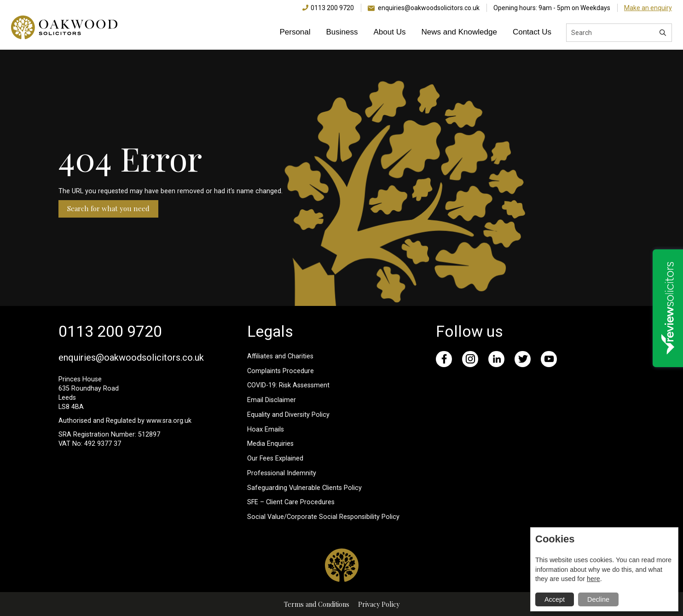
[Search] (663, 33)
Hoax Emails (266, 429)
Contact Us (532, 32)
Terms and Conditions (317, 604)
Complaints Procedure (281, 371)
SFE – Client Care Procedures (291, 502)
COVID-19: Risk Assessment (288, 385)
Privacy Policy (379, 604)
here (593, 579)
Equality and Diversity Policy (288, 415)
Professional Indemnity (282, 473)
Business (342, 32)
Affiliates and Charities (280, 356)
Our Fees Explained (275, 458)
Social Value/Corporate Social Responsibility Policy (323, 517)
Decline (598, 599)
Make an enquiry (648, 8)
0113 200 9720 (332, 8)
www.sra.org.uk (169, 421)
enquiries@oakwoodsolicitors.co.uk (429, 8)
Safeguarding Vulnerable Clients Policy (304, 488)
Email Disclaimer (272, 400)
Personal (295, 32)
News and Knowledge (459, 32)
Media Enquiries (270, 444)
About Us (390, 32)
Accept (555, 599)
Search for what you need (108, 208)
